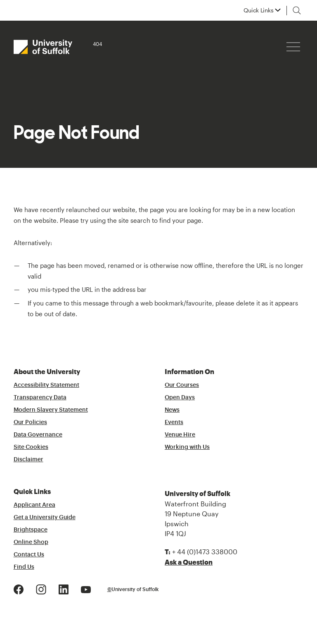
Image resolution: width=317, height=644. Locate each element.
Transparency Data (40, 398)
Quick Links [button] (258, 10)
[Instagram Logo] (41, 588)
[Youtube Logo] (86, 588)
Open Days (180, 398)
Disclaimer (28, 460)
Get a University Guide (45, 518)
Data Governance (38, 435)
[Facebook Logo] (19, 588)
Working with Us (187, 447)
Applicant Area (34, 505)
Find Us (24, 567)
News (172, 410)
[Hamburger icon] (293, 47)
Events (174, 422)
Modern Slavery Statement (51, 410)
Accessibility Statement (46, 385)
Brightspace (31, 530)
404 (97, 44)
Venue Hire (180, 435)
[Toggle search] (297, 10)
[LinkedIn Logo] (64, 588)
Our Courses (182, 385)
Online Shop (31, 542)
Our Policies (30, 422)
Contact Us (29, 555)
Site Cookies (31, 447)
